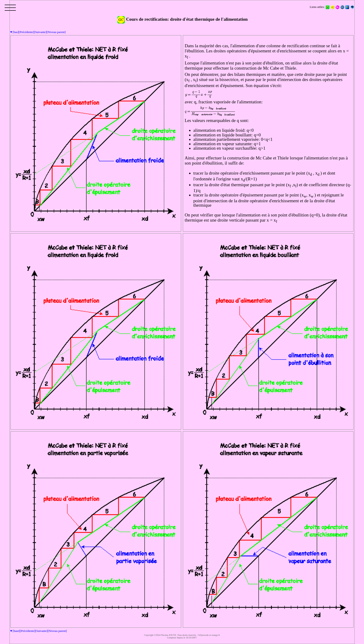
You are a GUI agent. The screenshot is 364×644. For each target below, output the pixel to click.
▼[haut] (15, 631)
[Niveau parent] (56, 32)
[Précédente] (26, 32)
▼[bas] (14, 32)
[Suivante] (40, 32)
